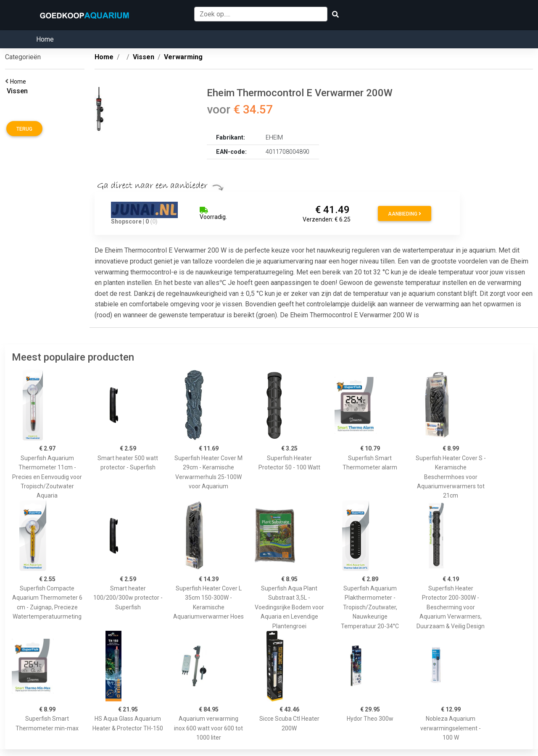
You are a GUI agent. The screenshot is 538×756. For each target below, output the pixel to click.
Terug (24, 129)
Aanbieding (405, 214)
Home (45, 39)
